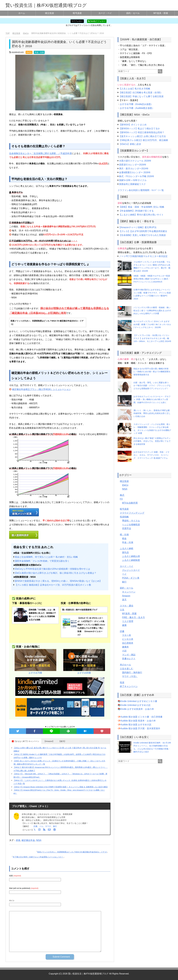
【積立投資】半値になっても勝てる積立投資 (141, 96)
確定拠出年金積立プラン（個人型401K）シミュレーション (41, 389)
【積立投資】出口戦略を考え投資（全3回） (141, 93)
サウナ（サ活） (130, 676)
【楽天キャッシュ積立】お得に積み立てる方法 (142, 136)
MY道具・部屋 (161, 13)
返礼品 (125, 552)
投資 (122, 682)
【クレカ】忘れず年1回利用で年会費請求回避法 (143, 231)
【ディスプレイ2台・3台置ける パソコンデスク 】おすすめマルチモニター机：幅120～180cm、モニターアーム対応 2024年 (152, 338)
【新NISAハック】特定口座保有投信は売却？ (142, 132)
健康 (124, 625)
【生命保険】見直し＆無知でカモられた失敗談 (142, 235)
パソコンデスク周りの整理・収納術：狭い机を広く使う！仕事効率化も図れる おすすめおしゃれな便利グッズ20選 (152, 310)
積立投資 (50, 13)
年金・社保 (39, 52)
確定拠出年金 (28, 840)
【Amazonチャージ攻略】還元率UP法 (137, 227)
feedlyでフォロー (97, 21)
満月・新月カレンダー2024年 (134, 169)
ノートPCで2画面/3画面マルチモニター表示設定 (143, 256)
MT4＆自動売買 (130, 503)
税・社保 (124, 535)
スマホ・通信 (127, 606)
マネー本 (127, 635)
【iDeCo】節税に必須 (130, 144)
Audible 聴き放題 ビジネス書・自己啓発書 (141, 717)
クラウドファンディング (132, 513)
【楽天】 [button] (62, 741)
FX (121, 499)
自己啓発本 (128, 643)
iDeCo (29, 52)
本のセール (125, 665)
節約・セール (133, 13)
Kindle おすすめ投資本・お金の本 (137, 709)
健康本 (125, 647)
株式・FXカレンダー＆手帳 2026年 (137, 176)
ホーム (22, 13)
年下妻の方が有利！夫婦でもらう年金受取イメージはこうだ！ (38, 857)
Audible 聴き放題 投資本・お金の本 (138, 721)
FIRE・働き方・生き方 (133, 617)
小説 (124, 651)
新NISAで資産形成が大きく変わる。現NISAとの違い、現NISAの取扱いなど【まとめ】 (58, 581)
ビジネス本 (128, 639)
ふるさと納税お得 (131, 556)
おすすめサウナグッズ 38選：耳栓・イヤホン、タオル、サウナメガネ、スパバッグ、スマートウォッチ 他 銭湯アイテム (151, 455)
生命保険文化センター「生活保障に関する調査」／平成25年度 (40, 153)
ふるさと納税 (127, 548)
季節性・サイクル (131, 521)
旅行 (55, 826)
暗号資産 (77, 13)
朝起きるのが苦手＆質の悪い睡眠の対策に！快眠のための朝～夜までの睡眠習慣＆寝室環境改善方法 (152, 372)
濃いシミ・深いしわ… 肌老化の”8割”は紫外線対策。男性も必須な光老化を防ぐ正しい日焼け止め (152, 413)
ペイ (124, 574)
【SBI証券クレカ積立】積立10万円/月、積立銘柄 (144, 140)
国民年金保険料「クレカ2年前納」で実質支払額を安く (42, 561)
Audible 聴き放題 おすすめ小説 (136, 725)
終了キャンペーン (129, 686)
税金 (124, 538)
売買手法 (127, 528)
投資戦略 (124, 517)
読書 (35, 826)
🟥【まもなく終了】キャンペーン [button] (25, 741)
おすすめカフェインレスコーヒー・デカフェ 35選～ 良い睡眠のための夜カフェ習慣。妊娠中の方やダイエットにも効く (152, 399)
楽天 (124, 600)
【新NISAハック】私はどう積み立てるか (139, 129)
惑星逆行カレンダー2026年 (133, 165)
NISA (39, 840)
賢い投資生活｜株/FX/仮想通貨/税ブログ (46, 5)
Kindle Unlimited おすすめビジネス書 (139, 701)
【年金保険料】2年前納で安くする (136, 211)
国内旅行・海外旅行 (132, 672)
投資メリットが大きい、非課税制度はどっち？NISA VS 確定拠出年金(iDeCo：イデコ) (72, 852)
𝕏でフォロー (77, 21)
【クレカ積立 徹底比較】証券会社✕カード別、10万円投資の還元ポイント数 (53, 585)
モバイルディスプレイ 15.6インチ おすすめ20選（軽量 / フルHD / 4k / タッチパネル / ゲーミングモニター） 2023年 (152, 324)
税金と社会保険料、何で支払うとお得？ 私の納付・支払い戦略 (46, 557)
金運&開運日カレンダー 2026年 (135, 172)
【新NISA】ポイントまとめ (133, 125)
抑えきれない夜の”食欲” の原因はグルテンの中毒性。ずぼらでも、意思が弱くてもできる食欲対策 (152, 441)
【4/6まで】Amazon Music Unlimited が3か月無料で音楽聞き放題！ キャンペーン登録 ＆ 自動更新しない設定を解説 (61, 787)
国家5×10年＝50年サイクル (133, 180)
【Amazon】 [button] (49, 741)
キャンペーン (129, 592)
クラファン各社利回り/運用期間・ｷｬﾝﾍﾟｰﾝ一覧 (141, 190)
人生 (122, 610)
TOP (8, 33)
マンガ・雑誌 (129, 655)
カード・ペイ (105, 13)
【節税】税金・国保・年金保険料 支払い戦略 (142, 207)
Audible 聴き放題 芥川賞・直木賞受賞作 (140, 728)
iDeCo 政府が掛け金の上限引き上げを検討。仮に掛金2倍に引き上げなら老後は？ (56, 573)
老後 (18, 840)
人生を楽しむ (127, 669)
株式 (122, 495)
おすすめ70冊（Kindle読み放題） (136, 104)
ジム (41, 826)
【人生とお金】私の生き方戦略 (135, 89)
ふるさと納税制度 (131, 560)
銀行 (124, 582)
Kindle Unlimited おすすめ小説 (135, 705)
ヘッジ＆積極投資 (131, 525)
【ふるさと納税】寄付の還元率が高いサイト (141, 215)
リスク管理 (128, 621)
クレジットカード (131, 570)
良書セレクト (129, 659)
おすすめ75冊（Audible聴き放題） (137, 108)
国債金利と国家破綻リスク (132, 184)
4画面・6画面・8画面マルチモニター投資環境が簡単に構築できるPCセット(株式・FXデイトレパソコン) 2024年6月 (152, 279)
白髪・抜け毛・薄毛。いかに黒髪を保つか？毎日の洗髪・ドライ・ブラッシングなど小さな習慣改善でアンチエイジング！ (152, 386)
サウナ (48, 826)
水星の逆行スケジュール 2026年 (135, 161)
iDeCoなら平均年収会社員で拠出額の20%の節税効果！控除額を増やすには (52, 569)
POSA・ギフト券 (131, 578)
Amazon (126, 596)
